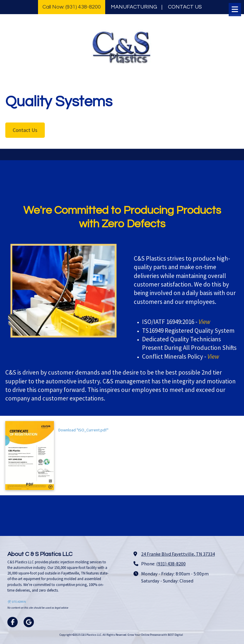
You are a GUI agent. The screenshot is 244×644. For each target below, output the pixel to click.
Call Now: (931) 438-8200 (72, 7)
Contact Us (25, 130)
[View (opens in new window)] (205, 322)
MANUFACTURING (134, 7)
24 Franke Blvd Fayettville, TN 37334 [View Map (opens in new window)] (178, 554)
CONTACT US (185, 7)
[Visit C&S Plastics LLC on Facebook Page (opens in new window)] (13, 622)
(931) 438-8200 (171, 564)
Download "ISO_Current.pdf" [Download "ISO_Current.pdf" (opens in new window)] (83, 430)
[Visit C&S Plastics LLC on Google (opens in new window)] (29, 622)
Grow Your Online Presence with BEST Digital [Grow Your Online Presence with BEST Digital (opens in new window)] (155, 635)
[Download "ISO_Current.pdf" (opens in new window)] (30, 455)
